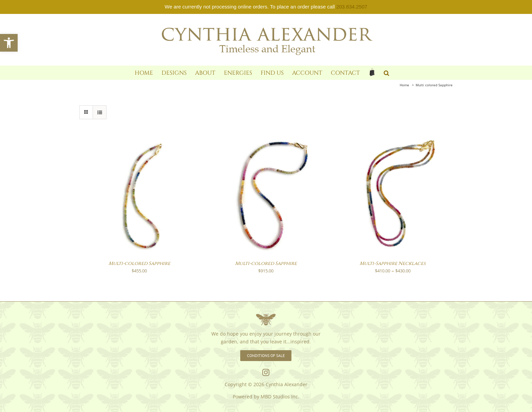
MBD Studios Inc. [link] (280, 397)
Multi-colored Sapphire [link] (139, 263)
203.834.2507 (352, 7)
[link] (9, 43)
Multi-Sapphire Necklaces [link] (393, 263)
